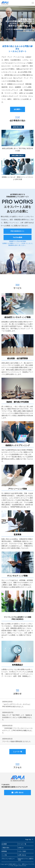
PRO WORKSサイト (17, 231)
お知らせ (21, 848)
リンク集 (4, 855)
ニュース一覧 (18, 752)
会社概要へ (18, 109)
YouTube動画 (17, 237)
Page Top (29, 839)
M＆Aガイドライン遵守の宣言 (26, 859)
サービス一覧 (22, 844)
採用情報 (4, 851)
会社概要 (4, 844)
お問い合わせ (18, 792)
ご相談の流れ (5, 848)
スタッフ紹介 (22, 851)
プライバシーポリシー (8, 859)
